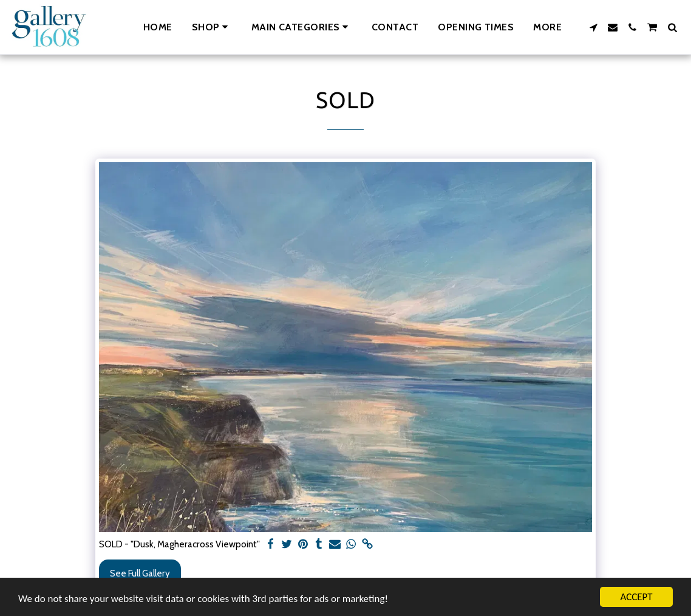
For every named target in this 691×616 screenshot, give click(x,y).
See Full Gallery (140, 573)
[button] (302, 27)
